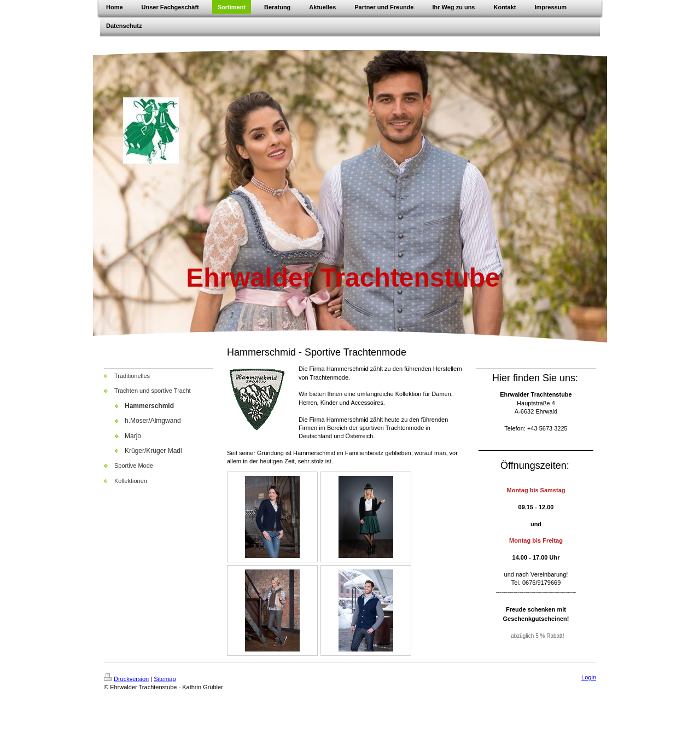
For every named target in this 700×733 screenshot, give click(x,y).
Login (589, 677)
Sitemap (165, 679)
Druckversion (126, 679)
